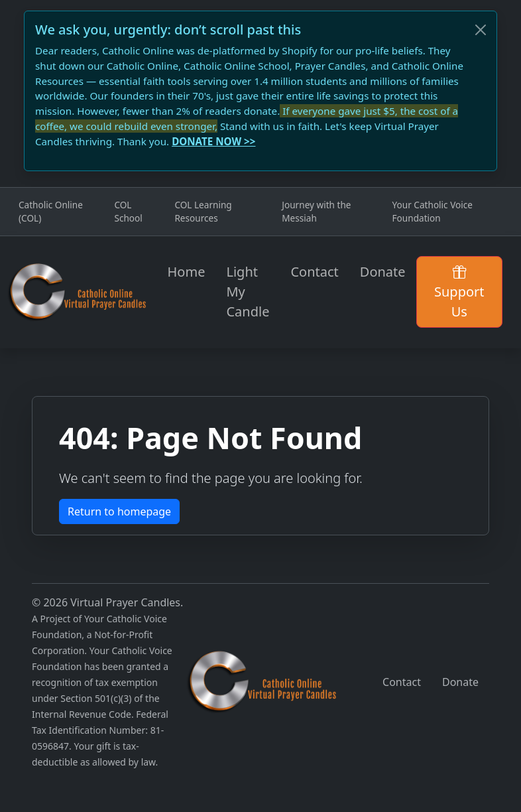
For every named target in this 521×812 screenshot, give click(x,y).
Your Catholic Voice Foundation (433, 211)
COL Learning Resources (203, 211)
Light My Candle (248, 292)
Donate (383, 272)
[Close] (481, 30)
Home (187, 272)
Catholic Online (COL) (51, 211)
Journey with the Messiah (316, 211)
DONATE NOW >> (213, 141)
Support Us (459, 292)
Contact (314, 272)
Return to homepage (119, 511)
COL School (128, 211)
